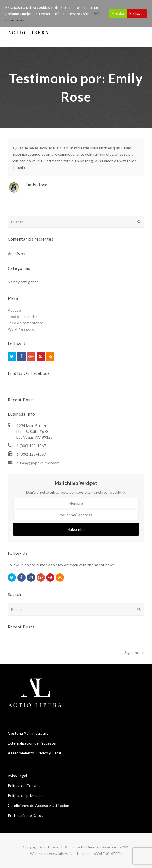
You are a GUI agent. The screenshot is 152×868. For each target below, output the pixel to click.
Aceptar (118, 13)
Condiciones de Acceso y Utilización (38, 805)
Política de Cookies (24, 786)
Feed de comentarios (26, 323)
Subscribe (76, 529)
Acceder (15, 310)
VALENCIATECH (109, 854)
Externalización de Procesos (32, 743)
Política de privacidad (26, 796)
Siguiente (134, 653)
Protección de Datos (25, 815)
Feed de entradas (23, 316)
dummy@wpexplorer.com (38, 463)
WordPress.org (21, 329)
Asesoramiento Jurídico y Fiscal (34, 753)
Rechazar (137, 13)
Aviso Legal (17, 776)
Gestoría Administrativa (28, 733)
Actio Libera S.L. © (54, 847)
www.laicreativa (62, 854)
